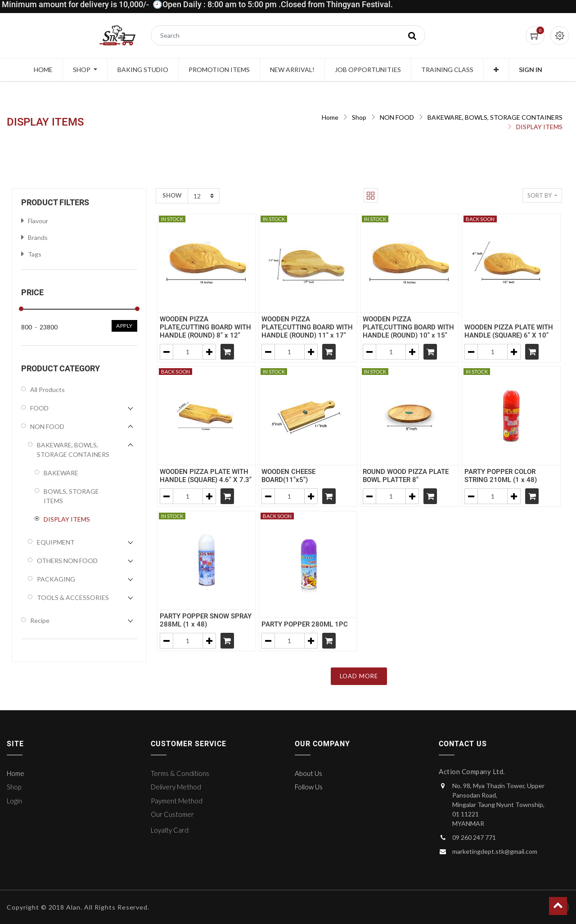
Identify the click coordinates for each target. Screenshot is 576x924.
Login (14, 801)
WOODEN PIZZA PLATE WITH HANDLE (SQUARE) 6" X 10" (509, 331)
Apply (124, 326)
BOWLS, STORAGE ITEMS (71, 496)
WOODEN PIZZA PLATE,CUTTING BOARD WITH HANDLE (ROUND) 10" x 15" (408, 327)
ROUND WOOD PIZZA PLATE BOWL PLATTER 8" (406, 476)
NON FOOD (397, 117)
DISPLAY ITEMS (539, 127)
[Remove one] (166, 352)
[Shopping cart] (227, 352)
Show (172, 195)
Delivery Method (176, 787)
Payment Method (177, 801)
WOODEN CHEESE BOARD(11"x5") (288, 476)
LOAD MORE (359, 676)
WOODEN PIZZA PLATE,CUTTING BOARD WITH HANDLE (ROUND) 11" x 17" (307, 327)
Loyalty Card (170, 830)
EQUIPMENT (56, 542)
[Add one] (209, 352)
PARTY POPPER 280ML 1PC (305, 624)
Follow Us (309, 787)
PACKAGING (56, 579)
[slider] (21, 309)
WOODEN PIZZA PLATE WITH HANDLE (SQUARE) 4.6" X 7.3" (206, 476)
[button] (496, 70)
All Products (47, 390)
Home (330, 117)
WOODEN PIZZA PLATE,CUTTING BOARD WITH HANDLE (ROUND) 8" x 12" (205, 327)
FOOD (39, 408)
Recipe (40, 620)
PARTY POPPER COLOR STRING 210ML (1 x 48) (501, 476)
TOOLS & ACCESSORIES (73, 597)
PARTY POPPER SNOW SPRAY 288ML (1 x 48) (206, 620)
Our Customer (172, 814)
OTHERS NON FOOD (67, 561)
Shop (359, 117)
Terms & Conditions (180, 773)
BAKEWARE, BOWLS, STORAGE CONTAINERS (495, 117)
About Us (308, 773)
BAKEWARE (61, 473)
